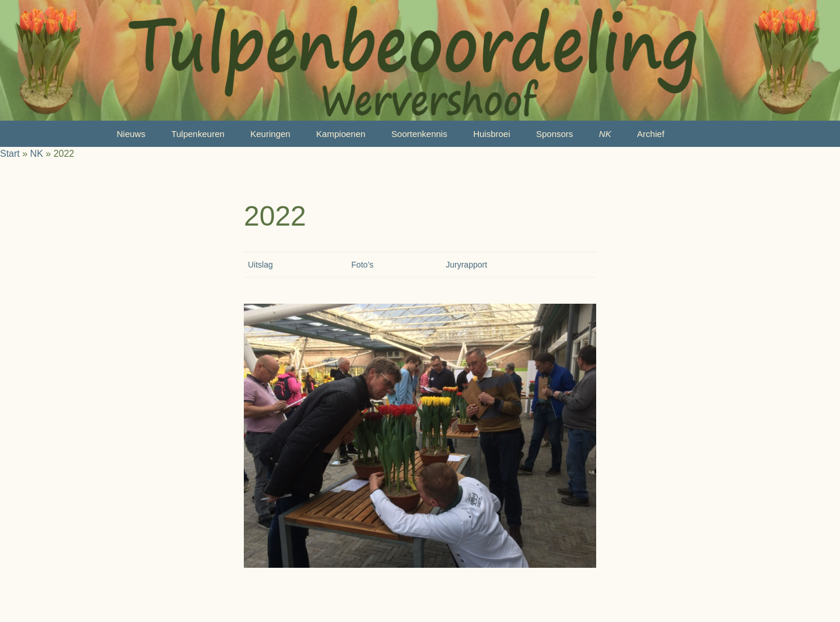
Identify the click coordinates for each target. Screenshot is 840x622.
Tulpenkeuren (198, 134)
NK (605, 134)
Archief (651, 134)
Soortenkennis (419, 134)
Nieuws (131, 134)
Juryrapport (466, 265)
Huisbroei (491, 134)
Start (10, 154)
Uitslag (260, 265)
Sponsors (554, 134)
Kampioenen (341, 134)
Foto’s (362, 265)
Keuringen (270, 134)
